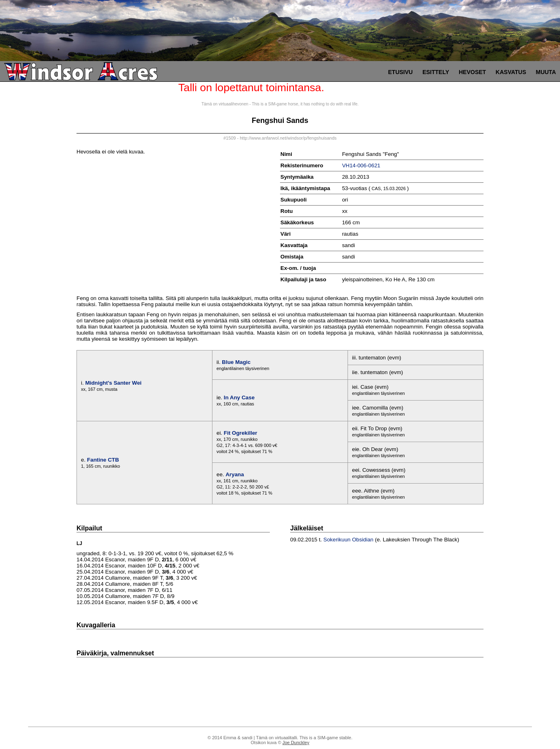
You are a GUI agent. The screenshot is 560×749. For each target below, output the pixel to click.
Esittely (436, 72)
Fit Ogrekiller (241, 433)
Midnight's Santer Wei (113, 383)
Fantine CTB (103, 460)
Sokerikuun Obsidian (349, 540)
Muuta (546, 72)
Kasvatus (511, 72)
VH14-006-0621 (361, 165)
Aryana (235, 474)
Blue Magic (236, 362)
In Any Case (239, 397)
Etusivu (401, 72)
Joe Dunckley (296, 742)
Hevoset (472, 72)
